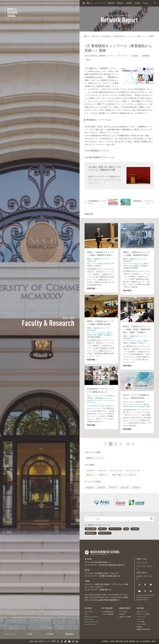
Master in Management (91, 616)
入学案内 (137, 3)
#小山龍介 (135, 56)
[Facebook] (62, 641)
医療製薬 (132, 641)
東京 (32, 641)
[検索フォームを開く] (155, 3)
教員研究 (111, 3)
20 (128, 443)
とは (89, 3)
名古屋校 (88, 558)
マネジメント (140, 618)
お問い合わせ (142, 572)
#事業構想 (146, 56)
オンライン (47, 641)
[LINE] (66, 641)
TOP (87, 36)
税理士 (154, 641)
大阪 (35, 641)
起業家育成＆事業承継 (143, 628)
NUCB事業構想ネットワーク (98, 150)
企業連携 (129, 3)
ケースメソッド (100, 3)
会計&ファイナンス (142, 611)
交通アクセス (142, 558)
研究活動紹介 (107, 36)
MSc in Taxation (89, 618)
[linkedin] (77, 641)
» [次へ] (133, 443)
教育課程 (120, 3)
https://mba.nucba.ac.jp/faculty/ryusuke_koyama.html (105, 181)
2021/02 (125, 487)
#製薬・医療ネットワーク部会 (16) (124, 474)
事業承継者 (119, 641)
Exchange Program (90, 623)
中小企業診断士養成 (108, 611)
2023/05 (90, 487)
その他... (145, 3)
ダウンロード (10, 634)
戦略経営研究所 (119, 36)
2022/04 (101, 487)
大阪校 (87, 580)
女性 (138, 641)
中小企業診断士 (145, 641)
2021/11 (113, 487)
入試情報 (50, 634)
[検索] (151, 518)
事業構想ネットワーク (107, 56)
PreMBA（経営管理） (108, 613)
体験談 (70, 634)
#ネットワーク (122, 56)
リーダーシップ (141, 616)
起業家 (112, 641)
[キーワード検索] (117, 518)
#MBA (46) (102, 470)
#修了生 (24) (91, 474)
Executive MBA (89, 611)
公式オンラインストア (145, 577)
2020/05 (136, 487)
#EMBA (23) (91, 470)
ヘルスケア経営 (141, 623)
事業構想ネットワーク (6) (95, 457)
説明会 (30, 634)
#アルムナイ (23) (116, 470)
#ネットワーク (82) (133, 470)
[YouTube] (69, 641)
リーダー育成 (123, 611)
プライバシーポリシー (145, 567)
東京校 (87, 569)
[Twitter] (58, 641)
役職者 (126, 641)
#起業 (88, 60)
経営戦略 (139, 626)
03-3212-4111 (94, 575)
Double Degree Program (92, 621)
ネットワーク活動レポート (137, 36)
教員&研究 (96, 36)
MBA (86, 613)
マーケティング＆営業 (143, 613)
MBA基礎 (122, 613)
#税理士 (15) (104, 474)
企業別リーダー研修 (125, 616)
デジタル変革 (140, 621)
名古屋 (40, 641)
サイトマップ (142, 562)
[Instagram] (73, 641)
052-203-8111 (94, 564)
